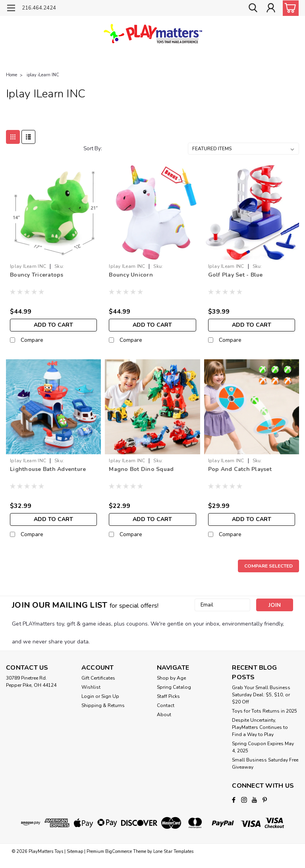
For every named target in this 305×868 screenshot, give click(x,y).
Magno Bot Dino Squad (141, 469)
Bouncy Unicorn (131, 275)
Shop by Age (171, 678)
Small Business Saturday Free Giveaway (265, 763)
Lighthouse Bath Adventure (48, 469)
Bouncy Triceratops (37, 275)
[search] (253, 8)
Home (12, 75)
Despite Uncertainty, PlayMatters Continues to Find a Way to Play (260, 727)
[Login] (271, 8)
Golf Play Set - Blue (236, 275)
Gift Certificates (98, 678)
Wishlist (91, 687)
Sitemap (75, 852)
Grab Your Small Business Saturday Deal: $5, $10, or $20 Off (261, 695)
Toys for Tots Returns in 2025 (264, 711)
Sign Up (110, 696)
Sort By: (93, 149)
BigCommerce (119, 852)
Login (88, 696)
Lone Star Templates (173, 852)
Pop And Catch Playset (240, 469)
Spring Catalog (174, 687)
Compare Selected (268, 566)
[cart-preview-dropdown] (289, 8)
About (164, 715)
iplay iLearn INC (43, 75)
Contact (166, 705)
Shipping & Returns (103, 705)
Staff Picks (168, 696)
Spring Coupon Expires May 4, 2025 (263, 747)
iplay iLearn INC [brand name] (28, 266)
